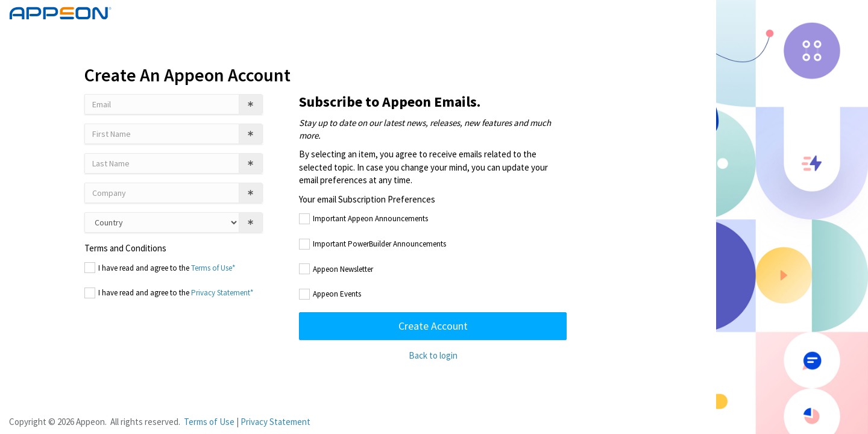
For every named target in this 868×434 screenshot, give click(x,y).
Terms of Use (209, 422)
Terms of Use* (213, 268)
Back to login (433, 355)
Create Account (433, 326)
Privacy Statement (275, 422)
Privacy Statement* (222, 293)
